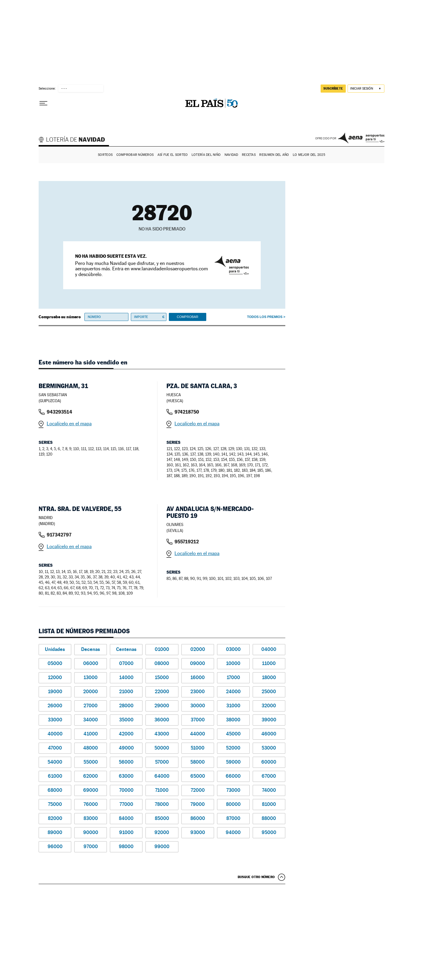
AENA (361, 138)
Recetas (249, 155)
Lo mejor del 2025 (309, 155)
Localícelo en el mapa (69, 424)
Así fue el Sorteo (173, 155)
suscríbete (333, 88)
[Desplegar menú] (43, 103)
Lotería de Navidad (75, 140)
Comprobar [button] (187, 317)
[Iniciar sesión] (366, 89)
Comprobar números (135, 155)
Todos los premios (265, 317)
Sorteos (105, 155)
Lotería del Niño (206, 155)
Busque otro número (256, 877)
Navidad (231, 155)
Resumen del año (274, 155)
